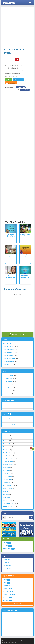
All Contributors (17, 603)
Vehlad (5, 580)
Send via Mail (18, 80)
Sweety (5, 586)
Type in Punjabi (7, 418)
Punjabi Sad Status (8, 355)
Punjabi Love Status (8, 352)
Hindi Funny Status (8, 375)
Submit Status (7, 560)
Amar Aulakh (6, 592)
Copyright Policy (7, 569)
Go (31, 518)
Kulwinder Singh (7, 595)
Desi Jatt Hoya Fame (11, 235)
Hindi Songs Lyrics (8, 390)
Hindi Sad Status (8, 384)
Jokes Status (6, 471)
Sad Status (6, 494)
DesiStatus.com (20, 639)
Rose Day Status (8, 491)
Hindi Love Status (8, 381)
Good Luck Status (8, 456)
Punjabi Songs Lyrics (9, 361)
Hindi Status (6, 393)
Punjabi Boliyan (7, 343)
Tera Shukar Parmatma (25, 277)
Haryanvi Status (7, 404)
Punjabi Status (25, 90)
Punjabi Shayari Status (9, 358)
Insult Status (6, 468)
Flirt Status (6, 441)
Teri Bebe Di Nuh (11, 256)
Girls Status (6, 450)
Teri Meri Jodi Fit (25, 235)
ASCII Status (6, 435)
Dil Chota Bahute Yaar (11, 277)
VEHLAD (5, 546)
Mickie (5, 583)
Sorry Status (6, 497)
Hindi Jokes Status (8, 378)
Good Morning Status (9, 459)
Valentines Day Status (9, 506)
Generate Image (11, 83)
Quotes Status (7, 483)
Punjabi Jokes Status (9, 349)
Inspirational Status (8, 465)
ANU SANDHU (7, 549)
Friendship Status (8, 444)
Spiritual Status (7, 500)
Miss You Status (7, 477)
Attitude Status (7, 438)
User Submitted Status (9, 503)
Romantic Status (7, 488)
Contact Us (6, 563)
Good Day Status (8, 453)
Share (9, 80)
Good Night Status (8, 462)
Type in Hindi (6, 421)
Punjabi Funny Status (9, 346)
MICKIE (5, 543)
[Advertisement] (17, 27)
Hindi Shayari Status (8, 387)
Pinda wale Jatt (25, 256)
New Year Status (7, 480)
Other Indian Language (9, 424)
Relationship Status (8, 486)
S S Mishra (6, 589)
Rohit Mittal (6, 600)
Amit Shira (6, 598)
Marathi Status (7, 407)
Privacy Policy (7, 566)
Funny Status (7, 447)
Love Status (6, 474)
